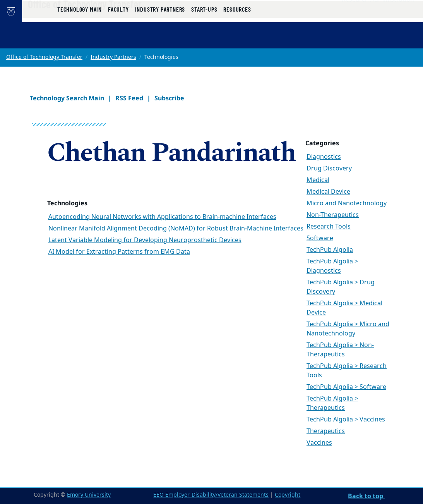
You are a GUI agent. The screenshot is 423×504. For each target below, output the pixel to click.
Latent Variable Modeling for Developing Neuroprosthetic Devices (145, 240)
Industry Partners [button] (160, 40)
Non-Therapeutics (333, 215)
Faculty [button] (118, 40)
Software (320, 238)
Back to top (366, 496)
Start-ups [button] (204, 40)
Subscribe (169, 98)
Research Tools (329, 227)
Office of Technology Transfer (111, 20)
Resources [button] (237, 40)
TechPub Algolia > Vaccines (346, 420)
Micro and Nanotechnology (347, 203)
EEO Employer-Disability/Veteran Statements (211, 495)
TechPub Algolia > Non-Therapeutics (340, 350)
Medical (318, 180)
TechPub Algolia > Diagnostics (332, 266)
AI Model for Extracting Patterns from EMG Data (119, 252)
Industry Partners (113, 57)
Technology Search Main (67, 98)
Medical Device (328, 192)
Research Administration (378, 16)
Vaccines (319, 443)
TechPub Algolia (330, 250)
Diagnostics (324, 157)
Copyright (288, 495)
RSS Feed (129, 98)
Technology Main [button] (80, 40)
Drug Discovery (329, 169)
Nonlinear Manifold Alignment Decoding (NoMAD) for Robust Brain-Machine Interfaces (176, 229)
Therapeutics (326, 431)
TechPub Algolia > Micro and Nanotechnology (348, 329)
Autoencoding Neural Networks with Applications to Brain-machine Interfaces (162, 217)
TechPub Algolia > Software (346, 387)
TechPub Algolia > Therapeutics (332, 403)
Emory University (89, 495)
